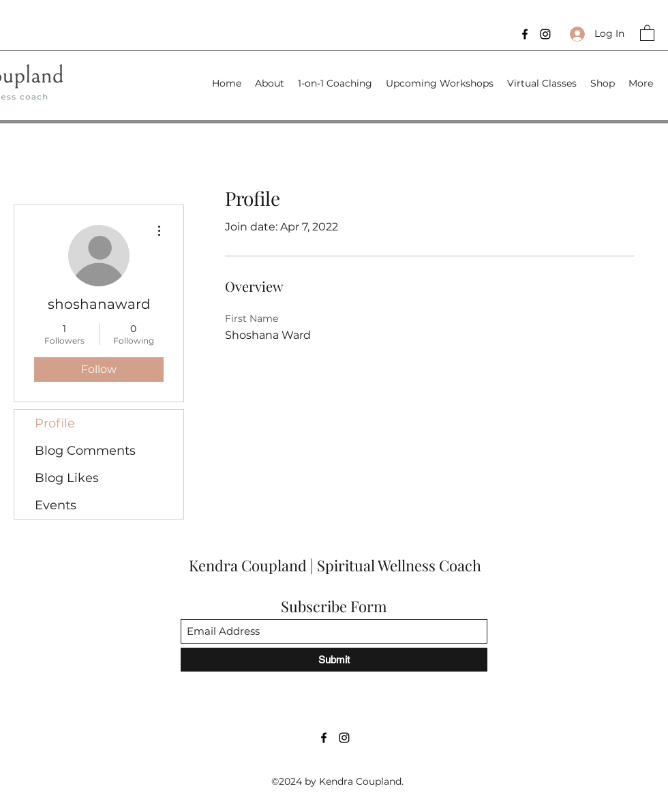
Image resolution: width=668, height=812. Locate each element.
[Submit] (334, 660)
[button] (647, 32)
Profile (55, 423)
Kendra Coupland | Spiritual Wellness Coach (337, 565)
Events (56, 505)
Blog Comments (85, 451)
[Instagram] (545, 34)
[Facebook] (525, 34)
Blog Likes (67, 478)
